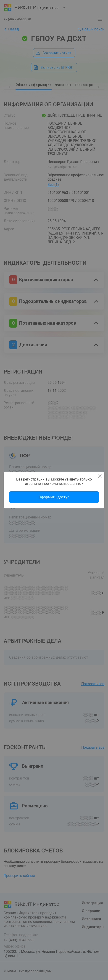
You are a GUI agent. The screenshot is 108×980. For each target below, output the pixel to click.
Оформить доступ (54, 497)
